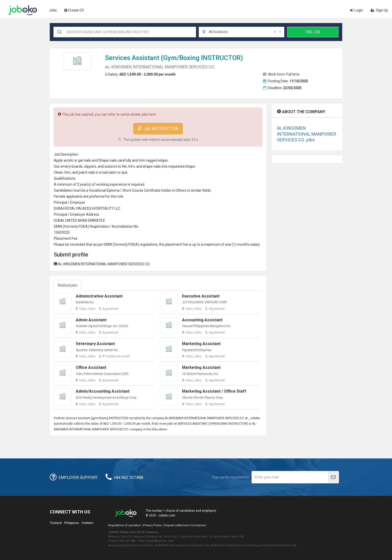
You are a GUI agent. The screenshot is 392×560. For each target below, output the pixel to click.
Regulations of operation (125, 525)
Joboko (23, 10)
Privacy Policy (152, 525)
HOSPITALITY (103, 208)
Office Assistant (91, 367)
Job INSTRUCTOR (158, 128)
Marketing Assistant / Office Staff (214, 391)
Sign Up (379, 10)
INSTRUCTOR (221, 58)
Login (356, 10)
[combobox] (241, 32)
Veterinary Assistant (95, 344)
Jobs (53, 10)
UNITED (71, 220)
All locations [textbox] (242, 32)
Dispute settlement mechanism (185, 525)
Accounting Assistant (202, 320)
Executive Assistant (201, 296)
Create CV (74, 10)
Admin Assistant (91, 320)
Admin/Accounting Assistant (103, 391)
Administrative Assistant (99, 296)
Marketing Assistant (201, 344)
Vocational (97, 190)
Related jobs (67, 285)
